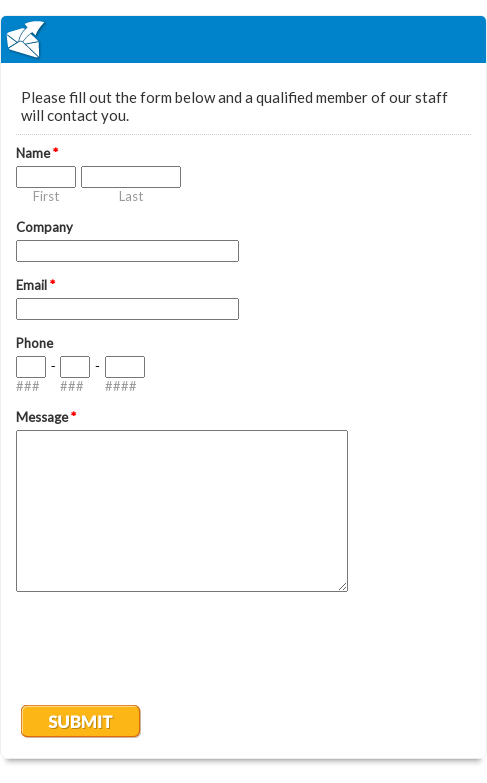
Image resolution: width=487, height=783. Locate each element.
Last (131, 196)
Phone (34, 343)
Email (35, 285)
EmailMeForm (243, 39)
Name (37, 153)
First (46, 196)
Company (44, 227)
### (28, 386)
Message (46, 417)
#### (121, 386)
